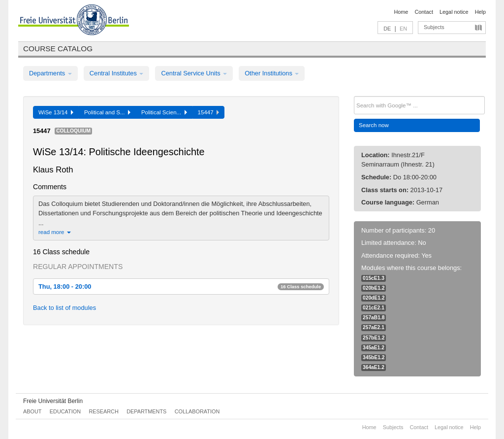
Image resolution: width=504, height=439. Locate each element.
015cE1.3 (374, 278)
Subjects (434, 27)
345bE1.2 (374, 357)
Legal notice (454, 12)
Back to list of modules (64, 308)
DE (387, 29)
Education (65, 411)
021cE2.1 (374, 308)
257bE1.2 (374, 338)
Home (401, 12)
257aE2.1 (374, 327)
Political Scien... (164, 112)
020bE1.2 (374, 288)
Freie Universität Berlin (53, 401)
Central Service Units (194, 73)
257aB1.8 (374, 318)
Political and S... (107, 112)
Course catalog (58, 49)
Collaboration (197, 411)
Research (103, 411)
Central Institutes (117, 73)
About (32, 411)
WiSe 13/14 (56, 112)
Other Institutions (272, 73)
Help (480, 12)
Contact (424, 12)
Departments (50, 73)
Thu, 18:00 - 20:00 (181, 287)
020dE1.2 (374, 298)
